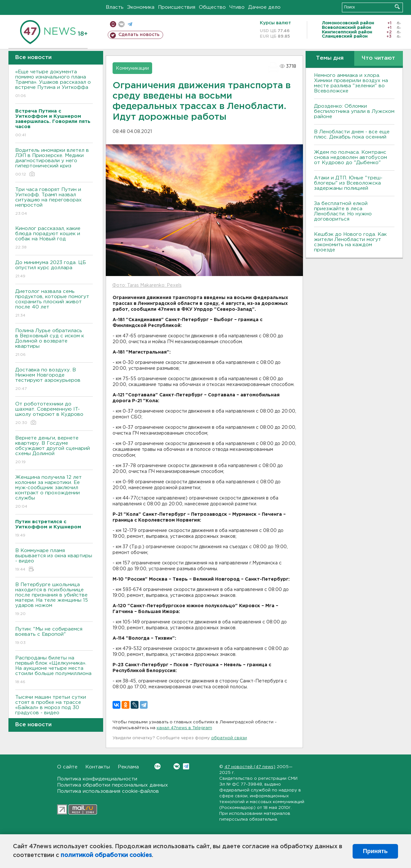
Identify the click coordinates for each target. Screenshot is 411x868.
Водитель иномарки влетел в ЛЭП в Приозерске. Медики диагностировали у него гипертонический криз (54, 163)
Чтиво (237, 7)
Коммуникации (132, 68)
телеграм (130, 24)
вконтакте (121, 24)
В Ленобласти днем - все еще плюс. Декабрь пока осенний (352, 134)
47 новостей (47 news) (250, 767)
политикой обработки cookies (106, 855)
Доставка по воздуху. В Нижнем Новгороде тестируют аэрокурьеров (54, 380)
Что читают (378, 58)
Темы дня (330, 58)
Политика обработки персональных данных (113, 785)
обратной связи (229, 738)
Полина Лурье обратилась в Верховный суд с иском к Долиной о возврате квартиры (54, 343)
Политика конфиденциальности (97, 779)
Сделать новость (139, 35)
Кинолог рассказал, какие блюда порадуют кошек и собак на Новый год (54, 238)
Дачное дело (264, 7)
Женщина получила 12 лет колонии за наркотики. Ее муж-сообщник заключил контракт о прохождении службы (54, 492)
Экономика (141, 7)
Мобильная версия (113, 24)
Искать (397, 7)
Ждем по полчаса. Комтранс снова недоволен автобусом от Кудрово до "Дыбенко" (351, 157)
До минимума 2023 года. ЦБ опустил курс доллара (54, 270)
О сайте (67, 767)
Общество (212, 7)
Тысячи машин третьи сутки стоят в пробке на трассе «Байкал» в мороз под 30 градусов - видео (54, 710)
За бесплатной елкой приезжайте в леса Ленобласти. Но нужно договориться (343, 211)
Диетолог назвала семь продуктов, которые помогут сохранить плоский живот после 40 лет (54, 304)
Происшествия (177, 7)
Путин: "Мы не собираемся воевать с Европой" (54, 636)
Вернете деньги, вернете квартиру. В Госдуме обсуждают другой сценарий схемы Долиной (54, 450)
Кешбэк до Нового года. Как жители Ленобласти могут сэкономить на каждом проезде (350, 242)
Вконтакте (157, 766)
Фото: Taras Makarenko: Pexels (147, 285)
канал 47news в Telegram (184, 728)
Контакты (98, 767)
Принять (375, 851)
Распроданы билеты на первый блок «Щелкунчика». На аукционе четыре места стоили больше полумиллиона (54, 670)
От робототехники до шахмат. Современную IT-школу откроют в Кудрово (54, 414)
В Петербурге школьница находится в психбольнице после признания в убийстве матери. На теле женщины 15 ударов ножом (54, 600)
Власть (115, 7)
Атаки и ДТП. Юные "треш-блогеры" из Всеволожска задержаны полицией (348, 183)
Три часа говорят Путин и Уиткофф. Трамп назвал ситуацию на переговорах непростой (54, 202)
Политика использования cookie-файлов (108, 791)
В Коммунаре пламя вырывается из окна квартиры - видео (54, 560)
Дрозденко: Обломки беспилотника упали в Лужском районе (354, 111)
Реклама (128, 767)
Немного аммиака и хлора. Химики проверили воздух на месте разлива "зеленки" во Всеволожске (351, 83)
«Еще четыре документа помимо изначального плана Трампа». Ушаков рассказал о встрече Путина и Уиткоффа (54, 84)
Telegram (186, 766)
